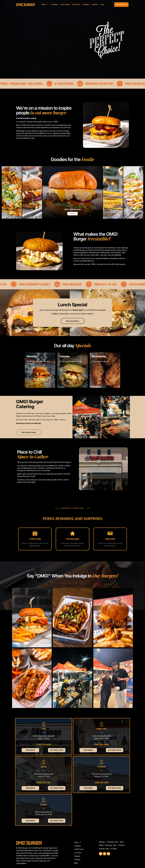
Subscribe (110, 539)
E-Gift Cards (65, 4)
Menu (45, 5)
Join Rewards (72, 539)
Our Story (76, 4)
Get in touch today (29, 432)
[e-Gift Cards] (35, 533)
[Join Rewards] (72, 533)
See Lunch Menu (73, 321)
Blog (103, 4)
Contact (95, 4)
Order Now (72, 214)
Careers (86, 4)
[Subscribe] (110, 533)
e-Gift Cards (35, 539)
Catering (54, 4)
